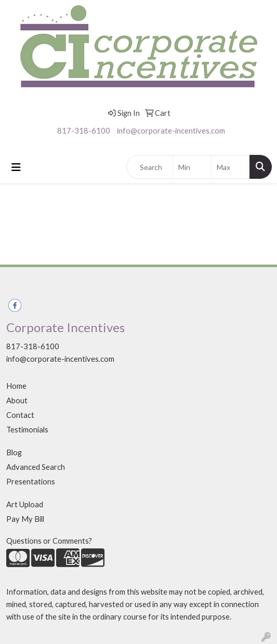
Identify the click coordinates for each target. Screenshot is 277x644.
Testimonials (27, 430)
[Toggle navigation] (16, 167)
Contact (20, 415)
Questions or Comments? (49, 541)
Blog (14, 452)
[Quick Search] (150, 167)
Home (16, 386)
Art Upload (25, 504)
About (17, 400)
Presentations (31, 482)
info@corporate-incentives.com (171, 131)
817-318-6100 (84, 131)
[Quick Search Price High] (230, 167)
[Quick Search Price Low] (192, 167)
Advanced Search (36, 467)
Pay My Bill (25, 519)
